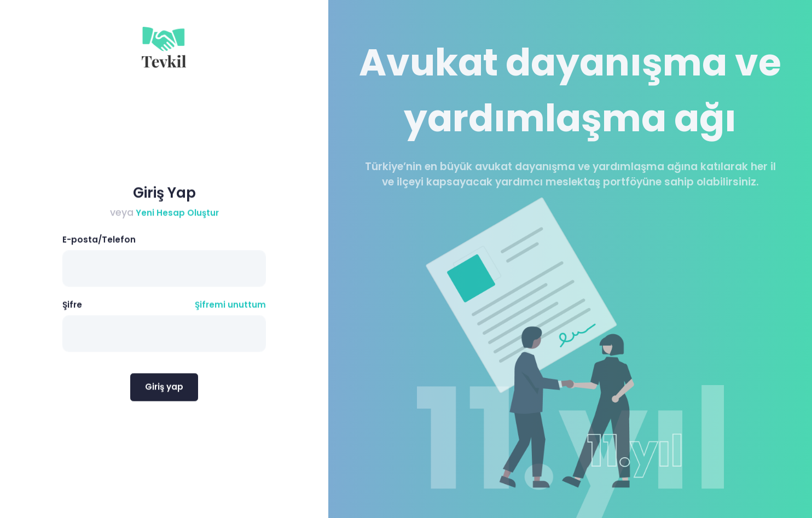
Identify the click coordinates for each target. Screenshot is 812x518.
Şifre (72, 307)
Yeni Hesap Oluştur (176, 215)
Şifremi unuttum (230, 307)
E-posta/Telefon (99, 242)
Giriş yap (164, 389)
